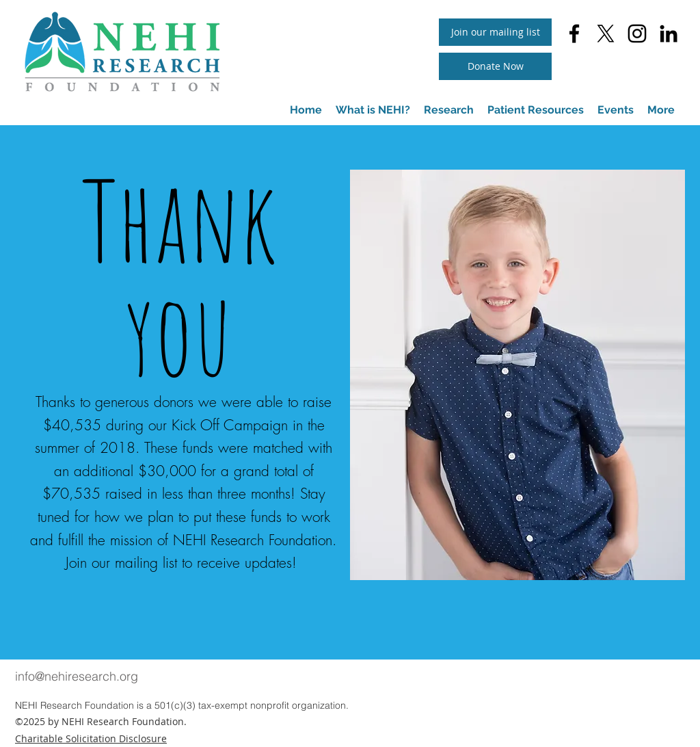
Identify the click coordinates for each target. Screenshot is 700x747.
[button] (536, 110)
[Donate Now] (495, 66)
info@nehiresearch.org (77, 676)
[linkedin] (669, 34)
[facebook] (574, 34)
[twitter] (606, 34)
